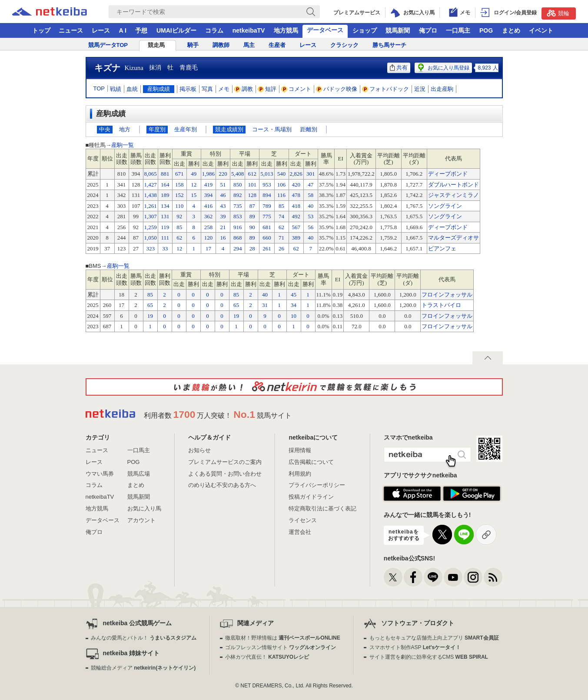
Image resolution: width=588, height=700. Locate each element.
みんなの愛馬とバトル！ (144, 638)
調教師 (221, 45)
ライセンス (303, 520)
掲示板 (188, 89)
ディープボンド (448, 174)
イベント (541, 30)
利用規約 (300, 474)
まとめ (511, 30)
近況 (420, 89)
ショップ (365, 30)
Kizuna (134, 68)
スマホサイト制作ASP (415, 647)
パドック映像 (337, 89)
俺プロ (428, 30)
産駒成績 (159, 89)
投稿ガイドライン (311, 497)
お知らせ (199, 450)
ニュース (71, 30)
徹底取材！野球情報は (283, 638)
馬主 (249, 45)
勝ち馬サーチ (389, 45)
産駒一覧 (123, 145)
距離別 (309, 129)
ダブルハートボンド (453, 185)
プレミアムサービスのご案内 (225, 462)
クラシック (344, 45)
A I (123, 30)
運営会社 (300, 532)
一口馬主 (458, 30)
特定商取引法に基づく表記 (322, 508)
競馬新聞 (398, 30)
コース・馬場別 (272, 129)
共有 (399, 68)
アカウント (141, 520)
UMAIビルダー (176, 30)
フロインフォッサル (447, 295)
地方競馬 (286, 30)
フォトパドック (386, 89)
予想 (141, 30)
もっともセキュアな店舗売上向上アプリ (434, 638)
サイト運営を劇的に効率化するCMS (429, 657)
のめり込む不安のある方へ (222, 485)
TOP (99, 88)
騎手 (193, 45)
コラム (214, 30)
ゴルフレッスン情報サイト (281, 647)
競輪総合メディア (143, 668)
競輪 (558, 13)
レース (101, 30)
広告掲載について (311, 462)
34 (294, 305)
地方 (125, 129)
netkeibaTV (249, 30)
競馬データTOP (108, 45)
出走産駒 (442, 89)
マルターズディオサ (453, 238)
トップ (41, 30)
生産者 (277, 45)
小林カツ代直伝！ (267, 657)
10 (294, 316)
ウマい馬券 (100, 474)
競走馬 (156, 45)
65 (150, 305)
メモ (224, 89)
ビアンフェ (442, 248)
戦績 (116, 89)
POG (486, 30)
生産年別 (186, 129)
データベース (325, 30)
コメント (296, 89)
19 (150, 316)
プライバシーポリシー (317, 485)
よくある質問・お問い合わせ (225, 474)
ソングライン (445, 206)
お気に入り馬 (144, 508)
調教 (244, 89)
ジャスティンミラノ (453, 195)
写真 (207, 89)
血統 (132, 89)
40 (265, 295)
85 (150, 295)
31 (265, 305)
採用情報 (300, 450)
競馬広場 (139, 474)
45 (294, 295)
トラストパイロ (441, 305)
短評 (267, 89)
